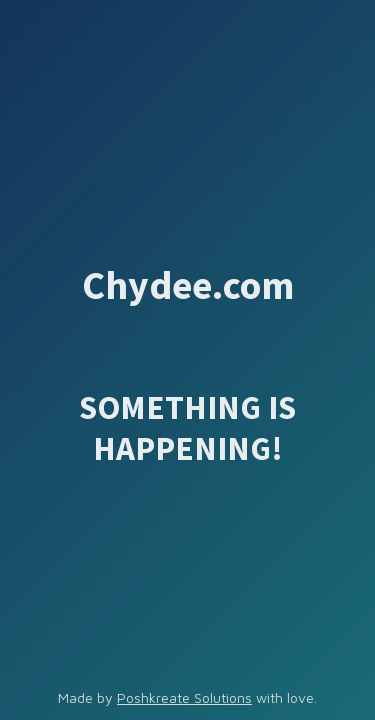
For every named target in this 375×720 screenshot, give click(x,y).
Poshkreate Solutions (184, 697)
